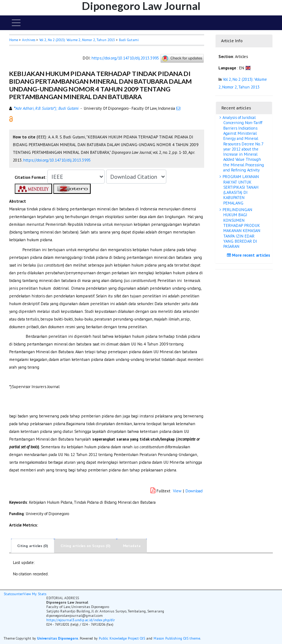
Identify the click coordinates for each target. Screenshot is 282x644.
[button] (11, 119)
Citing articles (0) (33, 546)
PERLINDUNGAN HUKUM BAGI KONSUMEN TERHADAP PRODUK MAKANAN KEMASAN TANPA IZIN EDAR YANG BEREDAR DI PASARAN (241, 228)
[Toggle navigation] (16, 23)
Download (194, 491)
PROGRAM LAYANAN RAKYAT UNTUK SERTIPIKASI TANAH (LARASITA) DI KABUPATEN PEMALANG (240, 190)
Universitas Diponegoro (58, 638)
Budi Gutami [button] (129, 40)
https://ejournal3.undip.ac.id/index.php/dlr (81, 620)
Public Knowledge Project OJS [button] (122, 638)
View (177, 491)
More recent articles (250, 255)
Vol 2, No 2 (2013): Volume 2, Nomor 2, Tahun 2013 (77, 40)
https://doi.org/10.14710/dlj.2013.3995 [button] (57, 160)
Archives (29, 40)
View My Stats (35, 594)
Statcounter (13, 594)
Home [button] (14, 40)
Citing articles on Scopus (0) (86, 546)
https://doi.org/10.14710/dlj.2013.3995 (125, 58)
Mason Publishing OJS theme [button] (177, 638)
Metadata (132, 546)
